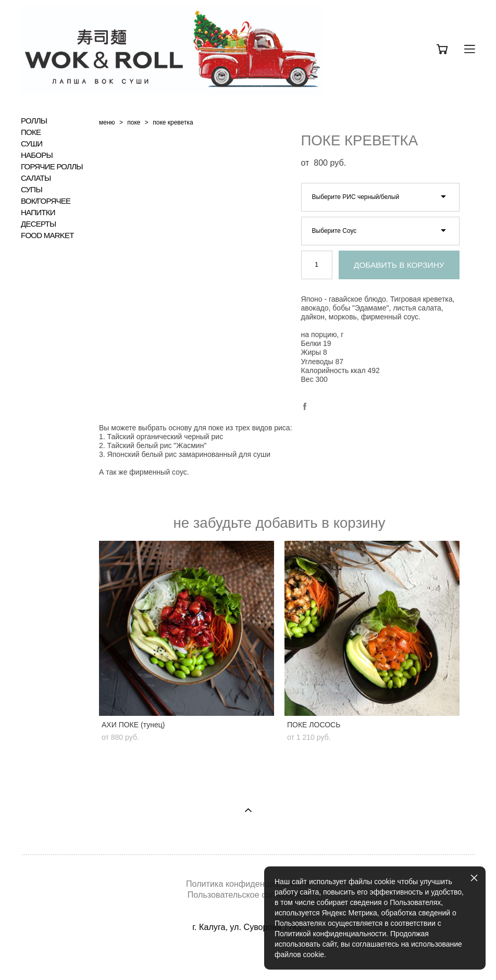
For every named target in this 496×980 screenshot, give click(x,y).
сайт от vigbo (248, 956)
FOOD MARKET (47, 235)
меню (107, 122)
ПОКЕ (31, 132)
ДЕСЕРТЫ (39, 224)
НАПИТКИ (38, 213)
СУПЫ (32, 190)
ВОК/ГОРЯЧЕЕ (46, 201)
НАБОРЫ (37, 155)
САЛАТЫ (36, 178)
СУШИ (32, 144)
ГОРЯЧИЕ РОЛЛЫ (52, 167)
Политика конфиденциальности (248, 884)
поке (134, 122)
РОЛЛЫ (34, 121)
